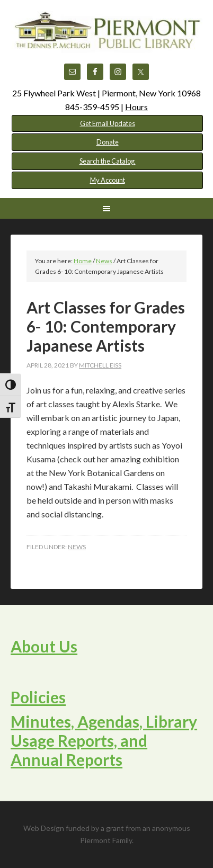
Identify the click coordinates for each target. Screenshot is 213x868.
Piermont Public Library (106, 37)
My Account (108, 180)
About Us (44, 646)
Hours (136, 107)
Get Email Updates (108, 123)
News (77, 547)
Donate (108, 142)
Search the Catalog (108, 161)
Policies (38, 697)
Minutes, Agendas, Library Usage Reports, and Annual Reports (104, 740)
